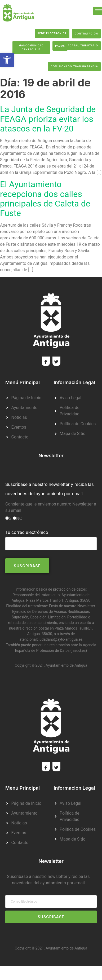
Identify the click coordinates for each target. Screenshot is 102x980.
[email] (51, 902)
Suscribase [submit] (51, 917)
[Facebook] (46, 361)
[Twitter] (56, 361)
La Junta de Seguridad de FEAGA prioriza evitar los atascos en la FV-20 (48, 119)
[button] (7, 60)
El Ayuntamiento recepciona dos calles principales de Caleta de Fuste (45, 199)
